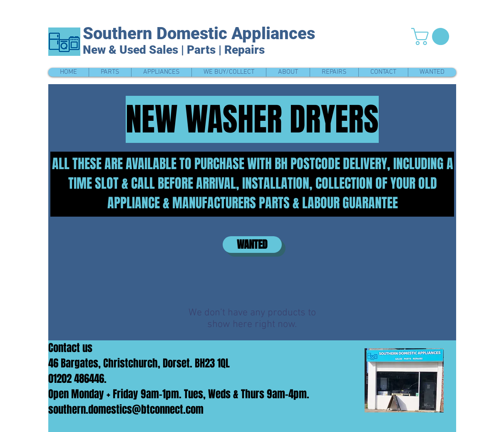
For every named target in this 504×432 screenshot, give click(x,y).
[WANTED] (252, 245)
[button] (432, 36)
